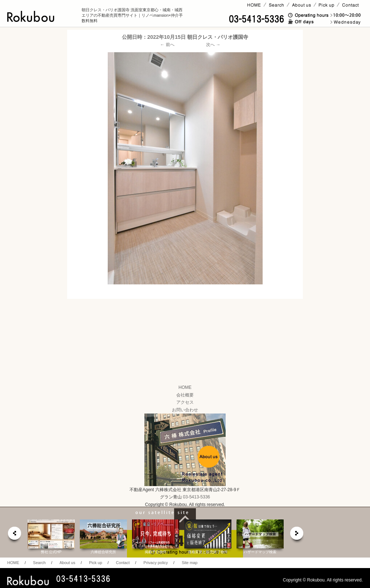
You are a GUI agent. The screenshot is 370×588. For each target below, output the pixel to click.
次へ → (213, 45)
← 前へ (167, 45)
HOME (185, 387)
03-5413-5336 (196, 497)
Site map (190, 563)
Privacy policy (156, 563)
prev (14, 535)
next (297, 535)
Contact (123, 563)
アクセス (185, 402)
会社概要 (185, 395)
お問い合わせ (185, 410)
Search (39, 563)
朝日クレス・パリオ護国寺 (218, 37)
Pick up (95, 563)
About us (67, 563)
